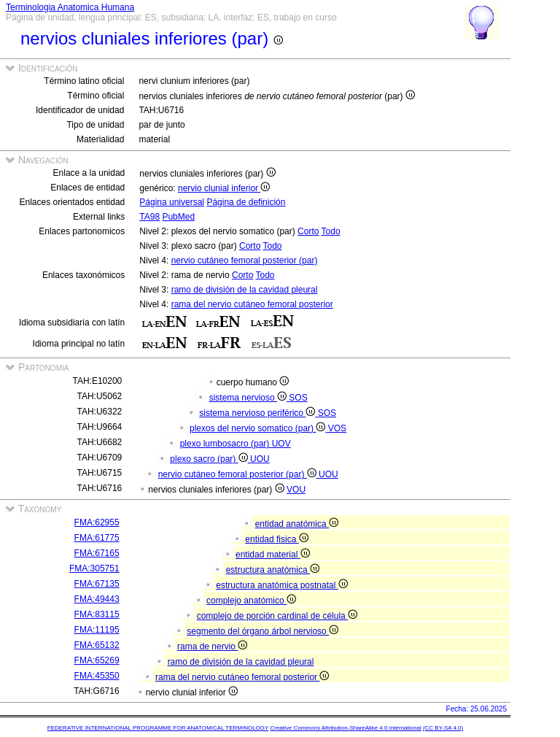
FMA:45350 (97, 676)
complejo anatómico (251, 601)
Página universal (172, 202)
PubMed (178, 217)
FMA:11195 (97, 630)
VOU (296, 490)
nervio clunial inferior (224, 188)
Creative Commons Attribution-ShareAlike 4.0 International (345, 728)
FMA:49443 (97, 599)
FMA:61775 (97, 538)
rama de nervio (212, 647)
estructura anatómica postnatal (281, 585)
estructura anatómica (273, 570)
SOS (298, 398)
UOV (281, 444)
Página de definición (246, 202)
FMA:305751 (94, 568)
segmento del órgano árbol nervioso (262, 631)
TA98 (149, 217)
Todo (331, 231)
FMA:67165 (97, 553)
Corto (308, 231)
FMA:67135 (97, 584)
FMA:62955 (97, 522)
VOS (337, 428)
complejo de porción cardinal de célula (277, 616)
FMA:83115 (97, 614)
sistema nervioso (249, 398)
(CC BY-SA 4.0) (443, 728)
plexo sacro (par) (210, 459)
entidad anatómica (297, 524)
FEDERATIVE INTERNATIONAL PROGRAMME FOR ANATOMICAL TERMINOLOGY (158, 728)
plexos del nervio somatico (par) (259, 428)
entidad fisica (276, 539)
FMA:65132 (97, 645)
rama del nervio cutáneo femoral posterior (252, 304)
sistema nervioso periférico (258, 413)
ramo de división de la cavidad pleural (245, 290)
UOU (260, 459)
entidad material (273, 555)
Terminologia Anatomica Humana (70, 7)
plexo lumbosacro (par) (226, 444)
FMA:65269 (97, 660)
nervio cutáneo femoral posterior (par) (245, 261)
